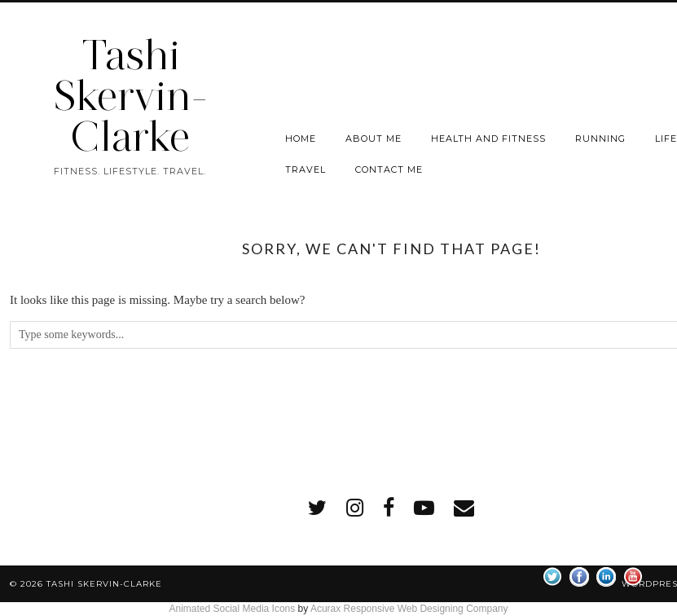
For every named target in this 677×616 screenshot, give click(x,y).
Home (301, 139)
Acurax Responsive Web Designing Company (409, 609)
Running (600, 139)
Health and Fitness (488, 139)
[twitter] (317, 508)
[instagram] (355, 508)
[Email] (464, 508)
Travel (306, 169)
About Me (374, 139)
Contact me (389, 169)
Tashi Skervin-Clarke (130, 96)
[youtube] (424, 508)
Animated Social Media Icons (232, 609)
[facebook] (389, 508)
